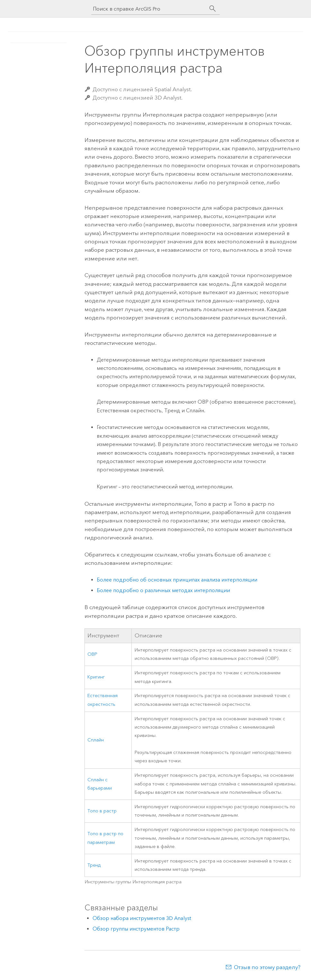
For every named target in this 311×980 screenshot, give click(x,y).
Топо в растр (102, 811)
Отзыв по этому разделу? (267, 967)
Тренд (94, 865)
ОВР (92, 654)
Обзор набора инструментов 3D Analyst (142, 918)
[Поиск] (213, 9)
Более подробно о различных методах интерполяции (163, 590)
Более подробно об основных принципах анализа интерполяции (177, 580)
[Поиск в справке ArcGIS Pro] (149, 9)
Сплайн (96, 740)
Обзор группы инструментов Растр (136, 929)
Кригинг (96, 677)
